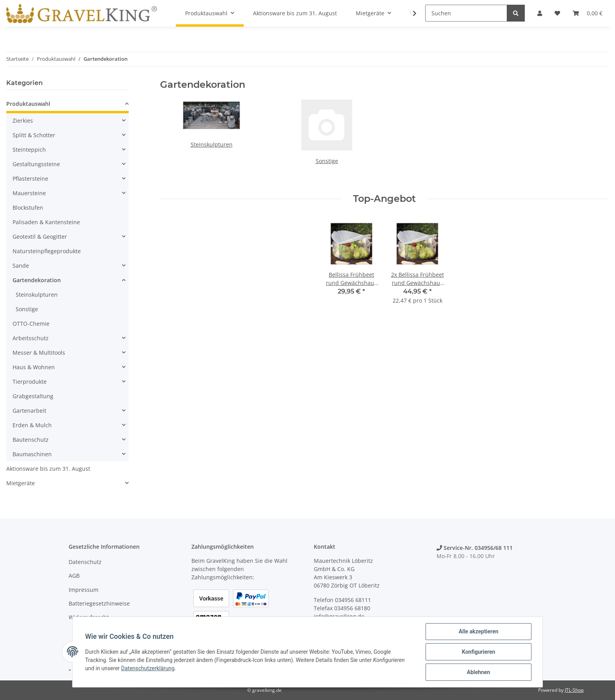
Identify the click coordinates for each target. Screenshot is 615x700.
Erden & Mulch (32, 425)
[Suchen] (466, 13)
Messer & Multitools (39, 353)
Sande (21, 266)
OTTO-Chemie (31, 324)
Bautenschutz (31, 440)
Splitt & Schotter (34, 135)
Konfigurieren (478, 652)
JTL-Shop (574, 690)
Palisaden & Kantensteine (46, 222)
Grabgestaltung (33, 396)
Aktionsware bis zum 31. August (48, 469)
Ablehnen (478, 672)
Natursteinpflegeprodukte (47, 251)
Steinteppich (29, 150)
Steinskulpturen (212, 144)
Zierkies (23, 121)
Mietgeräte (21, 483)
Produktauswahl (28, 104)
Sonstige (327, 161)
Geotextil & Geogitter (40, 237)
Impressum (84, 590)
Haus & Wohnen (34, 367)
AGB (74, 576)
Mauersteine (29, 193)
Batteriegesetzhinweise (99, 603)
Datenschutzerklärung (148, 668)
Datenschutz (85, 562)
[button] (67, 105)
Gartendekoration (37, 280)
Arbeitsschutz (31, 338)
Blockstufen (28, 208)
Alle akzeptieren (478, 631)
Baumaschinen (32, 454)
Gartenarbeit (29, 411)
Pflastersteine (30, 179)
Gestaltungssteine (36, 164)
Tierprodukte (30, 382)
